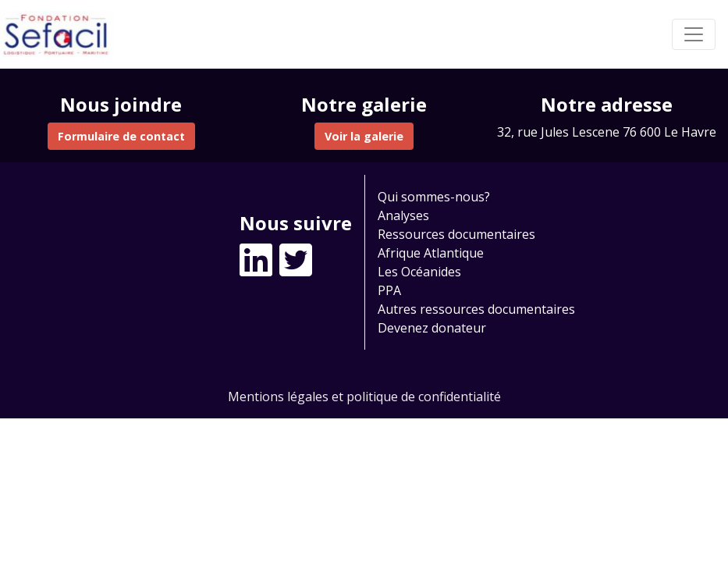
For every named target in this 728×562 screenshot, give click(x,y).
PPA (389, 290)
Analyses (403, 215)
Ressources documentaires (456, 234)
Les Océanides (419, 272)
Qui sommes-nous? (434, 197)
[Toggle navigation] (694, 34)
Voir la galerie (364, 136)
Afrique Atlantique (431, 253)
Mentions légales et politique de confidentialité (364, 397)
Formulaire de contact (121, 136)
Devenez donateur (432, 328)
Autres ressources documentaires (476, 309)
